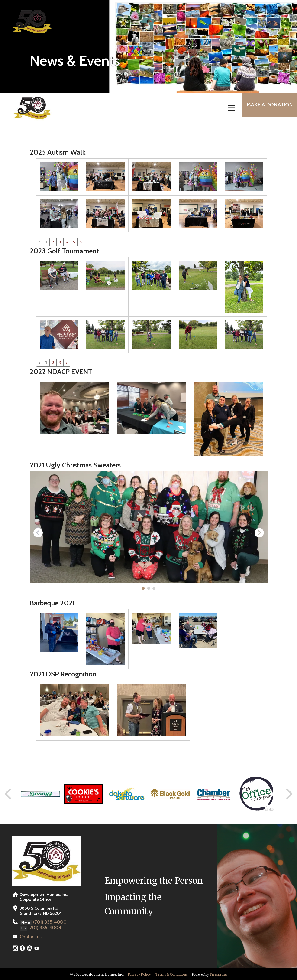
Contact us (30, 936)
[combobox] (256, 11)
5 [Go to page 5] (74, 242)
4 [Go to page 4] (67, 242)
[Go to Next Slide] (289, 794)
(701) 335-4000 (48, 922)
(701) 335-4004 (43, 927)
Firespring (218, 974)
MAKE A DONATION (267, 108)
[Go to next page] (81, 242)
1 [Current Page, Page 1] (46, 242)
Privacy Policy (139, 974)
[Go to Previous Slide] (8, 794)
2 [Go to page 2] (53, 242)
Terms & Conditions (171, 974)
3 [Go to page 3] (60, 242)
